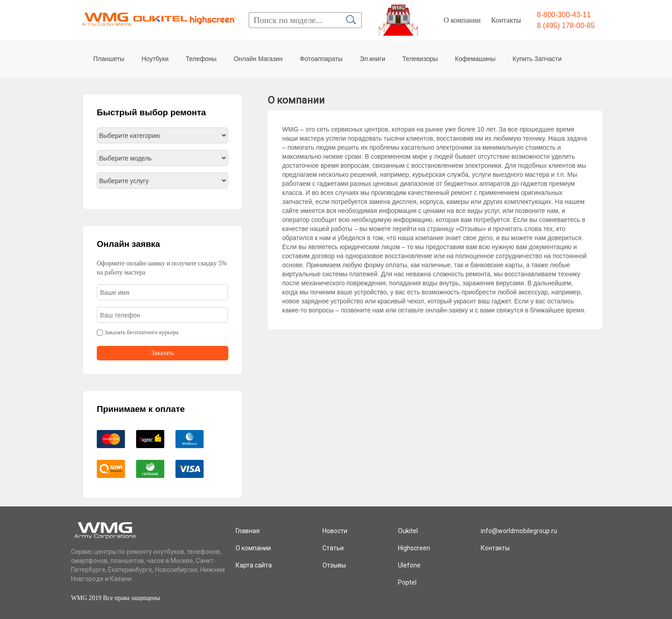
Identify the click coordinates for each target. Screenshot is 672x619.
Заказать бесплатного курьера (142, 332)
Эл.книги (373, 59)
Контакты (506, 20)
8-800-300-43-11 (564, 15)
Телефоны (201, 59)
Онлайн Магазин (258, 59)
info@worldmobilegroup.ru (519, 531)
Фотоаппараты (321, 59)
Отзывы (334, 565)
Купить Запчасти (537, 59)
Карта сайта (254, 565)
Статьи (333, 548)
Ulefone (409, 565)
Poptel (407, 582)
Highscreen (414, 548)
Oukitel (408, 531)
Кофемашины (475, 59)
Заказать (163, 353)
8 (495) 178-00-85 (566, 26)
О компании (462, 20)
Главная (248, 531)
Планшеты (109, 59)
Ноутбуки (155, 59)
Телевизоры (420, 59)
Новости (335, 531)
